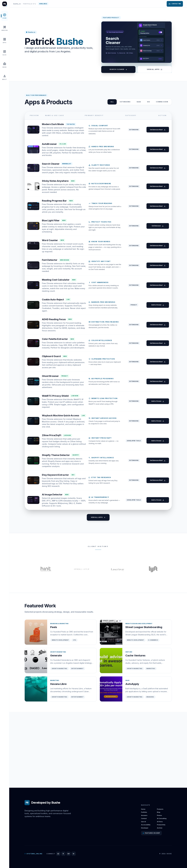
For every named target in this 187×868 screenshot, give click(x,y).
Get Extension (156, 249)
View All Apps (155, 69)
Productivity (161, 825)
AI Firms (160, 822)
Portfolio (144, 812)
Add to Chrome (156, 340)
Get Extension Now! (156, 131)
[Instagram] (74, 854)
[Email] (58, 854)
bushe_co (17, 4)
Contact (144, 818)
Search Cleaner (118, 69)
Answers (144, 815)
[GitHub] (69, 854)
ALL (112, 102)
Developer (145, 828)
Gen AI (143, 822)
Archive (160, 828)
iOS (149, 102)
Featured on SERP (151, 833)
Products (160, 809)
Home (143, 809)
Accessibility (146, 825)
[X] (63, 854)
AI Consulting (162, 818)
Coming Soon (162, 102)
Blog (159, 812)
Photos (159, 815)
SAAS (139, 102)
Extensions (125, 102)
